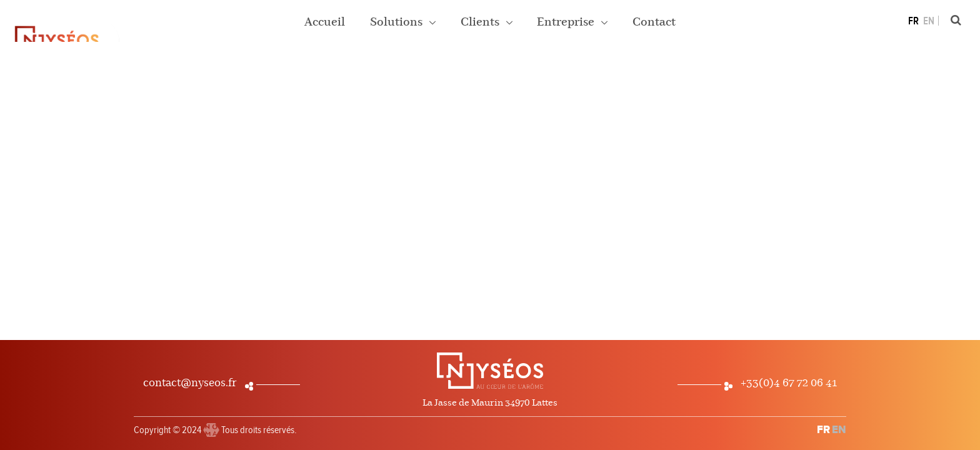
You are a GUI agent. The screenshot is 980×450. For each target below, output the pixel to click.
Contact (654, 22)
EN (929, 21)
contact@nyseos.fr (190, 383)
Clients (481, 22)
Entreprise (567, 22)
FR (913, 21)
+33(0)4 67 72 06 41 (789, 383)
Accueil (325, 22)
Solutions (397, 22)
